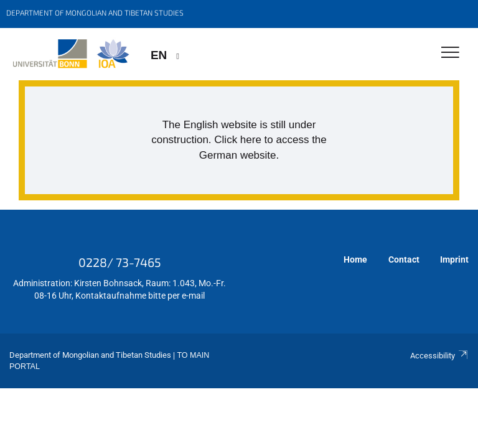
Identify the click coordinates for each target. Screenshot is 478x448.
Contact (404, 259)
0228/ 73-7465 (120, 262)
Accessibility (439, 356)
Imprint (454, 259)
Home (355, 259)
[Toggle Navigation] (450, 53)
